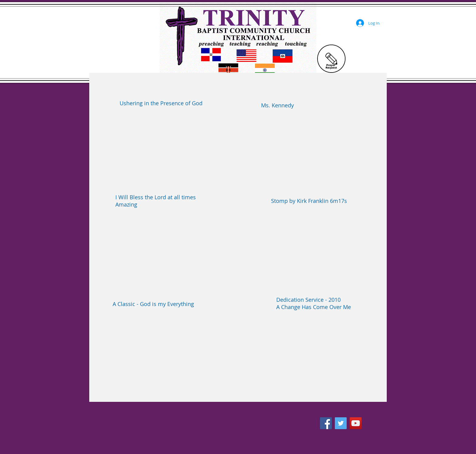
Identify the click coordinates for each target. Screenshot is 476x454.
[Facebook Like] (334, 410)
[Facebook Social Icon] (326, 423)
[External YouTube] (166, 145)
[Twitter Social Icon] (341, 423)
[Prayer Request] (331, 59)
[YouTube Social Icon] (356, 423)
